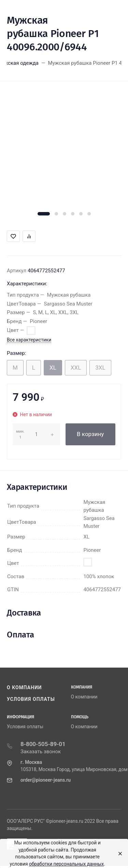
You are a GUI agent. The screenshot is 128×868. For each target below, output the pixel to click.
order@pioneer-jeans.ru (46, 780)
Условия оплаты (31, 699)
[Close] (118, 854)
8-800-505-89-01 (43, 744)
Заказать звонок (41, 752)
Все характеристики (29, 340)
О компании (24, 687)
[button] (44, 214)
